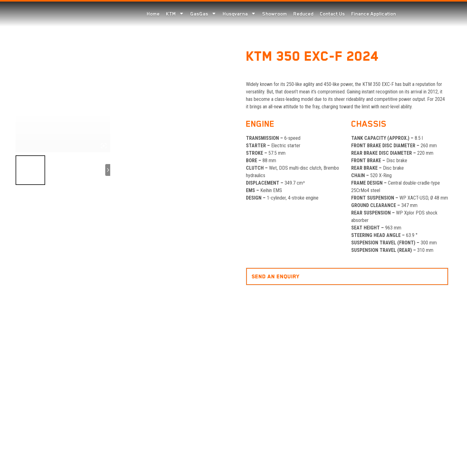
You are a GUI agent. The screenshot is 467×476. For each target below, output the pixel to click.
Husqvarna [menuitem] (239, 14)
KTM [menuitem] (175, 14)
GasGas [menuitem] (203, 14)
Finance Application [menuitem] (374, 14)
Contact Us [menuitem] (332, 14)
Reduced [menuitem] (303, 14)
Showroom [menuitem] (275, 14)
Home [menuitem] (153, 14)
